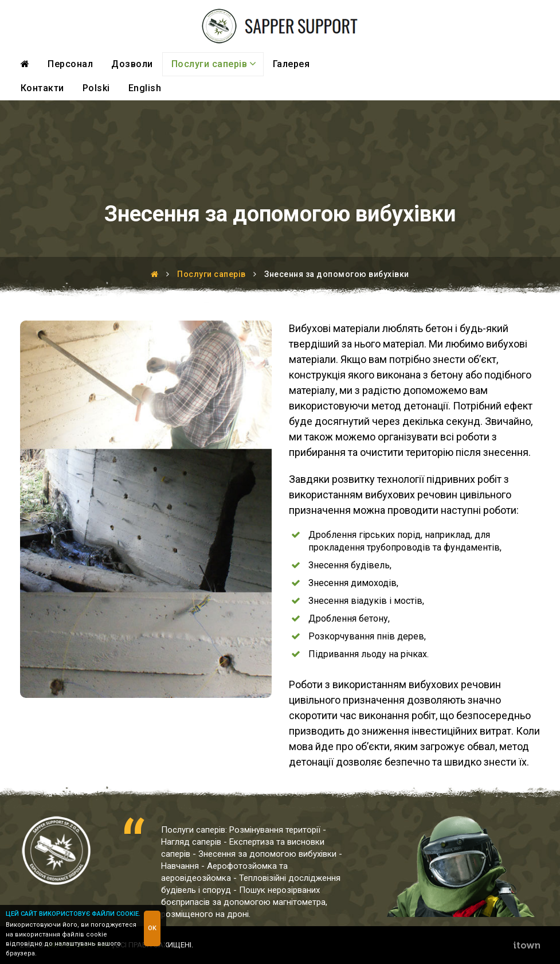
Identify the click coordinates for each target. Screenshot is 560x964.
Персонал (70, 64)
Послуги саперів (214, 64)
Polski (96, 88)
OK (152, 928)
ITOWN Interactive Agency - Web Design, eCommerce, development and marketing (526, 945)
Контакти (42, 88)
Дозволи (132, 64)
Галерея (291, 64)
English (145, 88)
